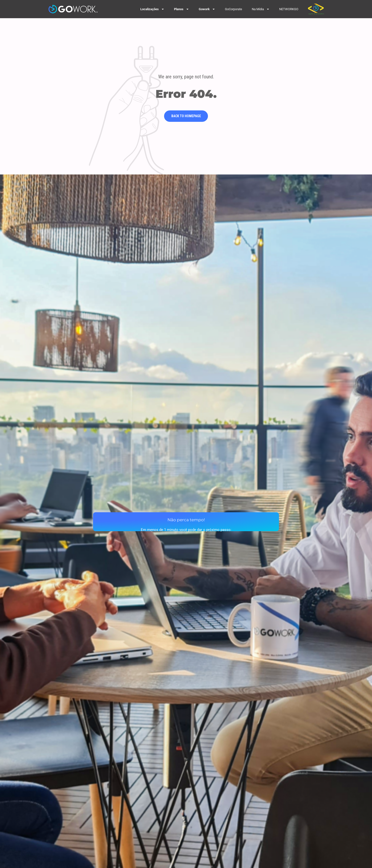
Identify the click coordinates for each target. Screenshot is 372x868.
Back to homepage (186, 116)
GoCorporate (233, 9)
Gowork (207, 9)
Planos (182, 9)
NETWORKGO (289, 9)
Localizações (152, 9)
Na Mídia (261, 9)
